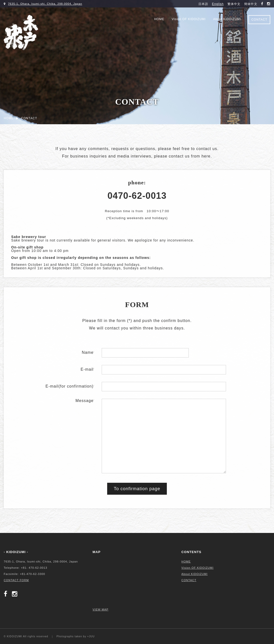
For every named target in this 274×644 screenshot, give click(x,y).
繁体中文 (234, 4)
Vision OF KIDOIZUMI (189, 19)
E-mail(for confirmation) (70, 386)
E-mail (87, 369)
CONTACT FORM (16, 580)
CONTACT (259, 20)
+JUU (91, 636)
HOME (159, 19)
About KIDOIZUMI (227, 19)
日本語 (203, 4)
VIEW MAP (100, 609)
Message (85, 401)
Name (88, 352)
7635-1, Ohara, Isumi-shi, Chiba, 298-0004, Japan (45, 4)
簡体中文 (251, 4)
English (218, 4)
